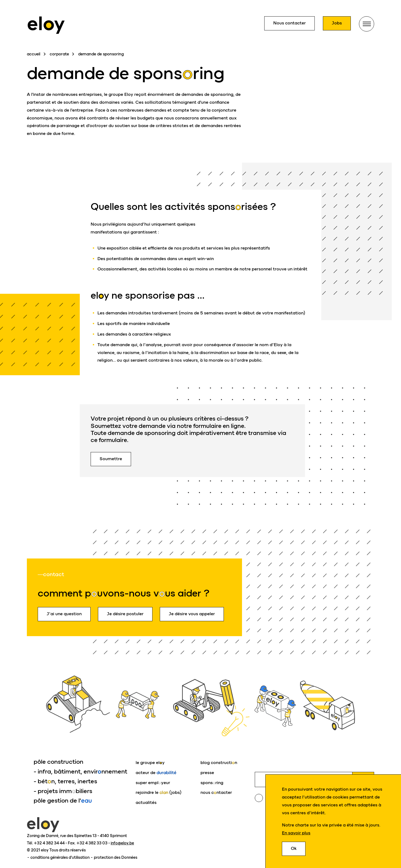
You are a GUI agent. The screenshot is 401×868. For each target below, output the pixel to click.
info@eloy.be (122, 843)
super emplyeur (153, 783)
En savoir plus (296, 833)
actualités (146, 802)
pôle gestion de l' (63, 801)
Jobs (337, 23)
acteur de (156, 773)
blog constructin (219, 763)
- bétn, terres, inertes (65, 781)
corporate (59, 54)
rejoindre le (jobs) (159, 792)
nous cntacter (216, 792)
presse (207, 773)
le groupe (150, 763)
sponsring (212, 783)
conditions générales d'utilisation (60, 857)
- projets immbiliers (63, 791)
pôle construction (58, 762)
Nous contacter (289, 23)
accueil (34, 54)
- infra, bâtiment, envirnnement (80, 771)
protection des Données (116, 857)
